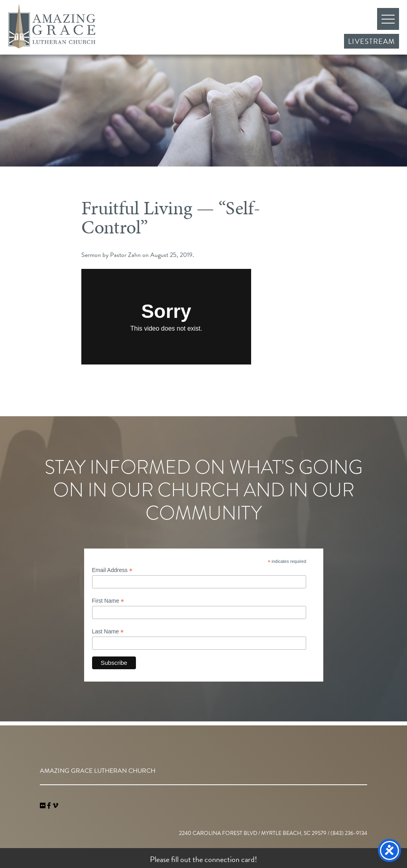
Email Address (112, 570)
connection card (230, 859)
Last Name (108, 632)
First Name (108, 601)
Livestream (372, 41)
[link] (43, 806)
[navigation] (55, 806)
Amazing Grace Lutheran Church (52, 26)
